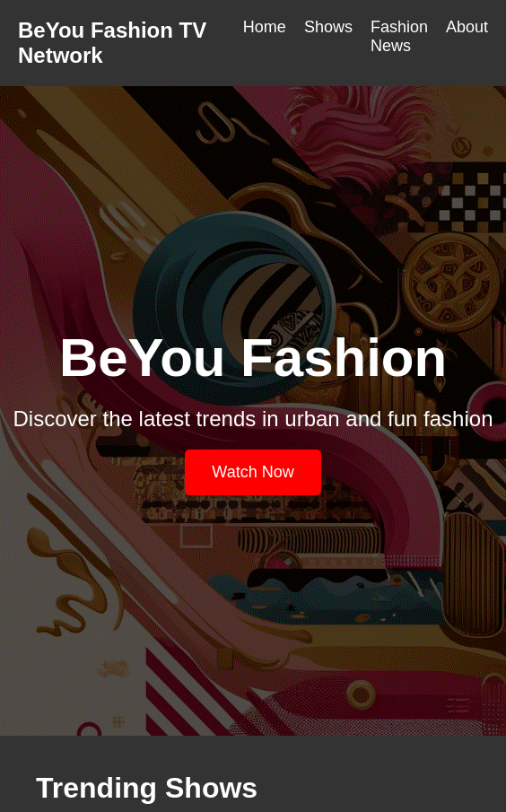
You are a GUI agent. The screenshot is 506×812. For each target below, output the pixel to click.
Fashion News (399, 36)
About (467, 27)
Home (265, 27)
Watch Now (253, 472)
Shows (328, 27)
